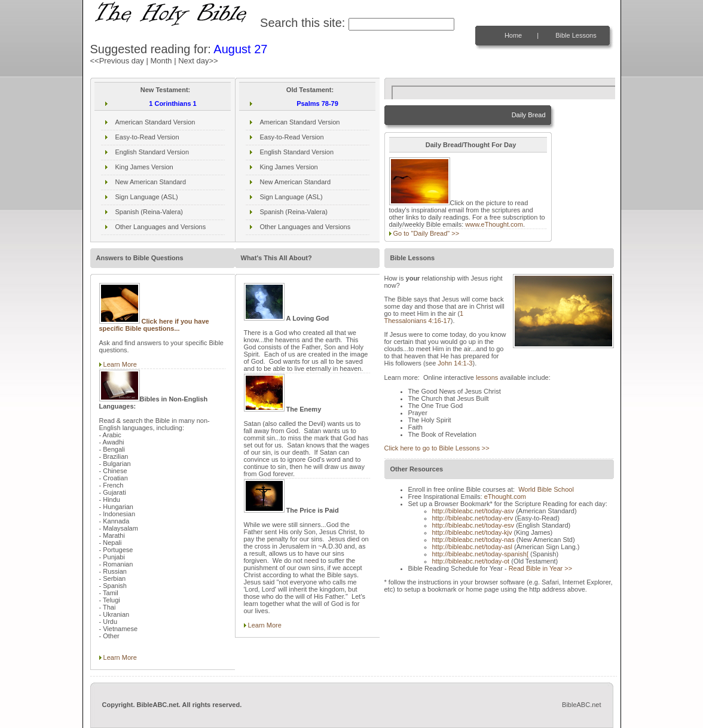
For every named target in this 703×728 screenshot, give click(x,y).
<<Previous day (117, 61)
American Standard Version (155, 122)
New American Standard (151, 182)
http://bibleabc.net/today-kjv (472, 532)
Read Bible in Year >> (540, 568)
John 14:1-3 (455, 363)
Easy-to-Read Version (147, 137)
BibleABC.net (581, 705)
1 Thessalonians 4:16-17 (424, 317)
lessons (487, 377)
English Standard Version (152, 152)
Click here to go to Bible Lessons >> (437, 448)
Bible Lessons (576, 35)
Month (161, 61)
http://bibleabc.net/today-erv (473, 518)
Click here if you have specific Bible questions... (154, 325)
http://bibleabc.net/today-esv (473, 525)
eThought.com (505, 496)
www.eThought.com (494, 224)
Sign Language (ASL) (147, 197)
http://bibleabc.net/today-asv (473, 511)
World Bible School (546, 489)
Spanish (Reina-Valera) (149, 212)
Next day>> (198, 61)
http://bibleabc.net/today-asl (473, 547)
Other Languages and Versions (161, 227)
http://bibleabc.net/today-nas (473, 540)
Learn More (120, 364)
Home (513, 35)
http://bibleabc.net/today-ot (471, 561)
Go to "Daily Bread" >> (427, 233)
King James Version (144, 167)
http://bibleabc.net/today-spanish (480, 554)
